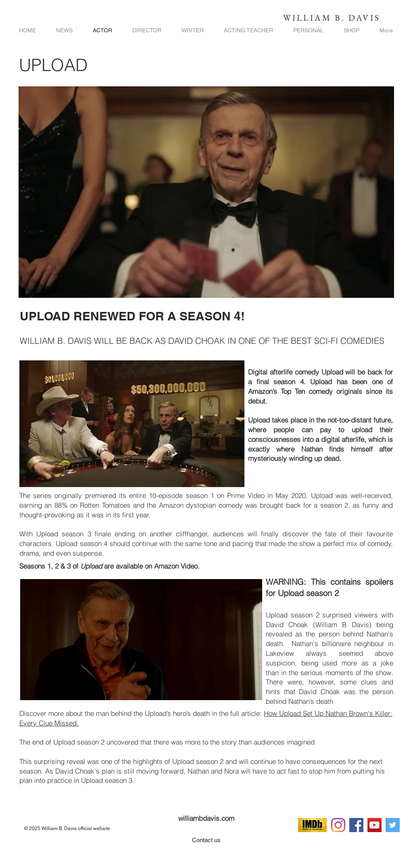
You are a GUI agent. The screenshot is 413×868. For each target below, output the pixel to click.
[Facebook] (356, 825)
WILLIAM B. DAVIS (332, 18)
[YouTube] (374, 825)
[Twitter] (393, 825)
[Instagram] (338, 825)
